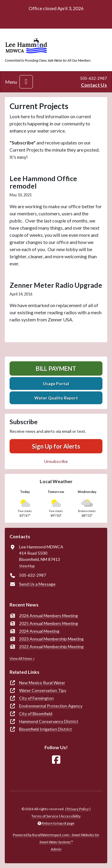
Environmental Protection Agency (51, 706)
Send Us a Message (37, 584)
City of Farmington (36, 698)
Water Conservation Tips (43, 690)
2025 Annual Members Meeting (49, 623)
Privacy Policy (78, 809)
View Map (27, 566)
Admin (56, 849)
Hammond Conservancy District (49, 721)
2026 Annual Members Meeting (49, 616)
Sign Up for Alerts (56, 446)
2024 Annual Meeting (39, 631)
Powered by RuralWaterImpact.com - (56, 838)
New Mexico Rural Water (42, 683)
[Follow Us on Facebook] (56, 760)
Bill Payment (56, 368)
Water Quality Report (56, 398)
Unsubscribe (56, 461)
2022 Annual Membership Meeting (51, 647)
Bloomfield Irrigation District (46, 729)
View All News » (22, 658)
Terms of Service (45, 816)
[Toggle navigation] (26, 82)
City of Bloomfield (36, 714)
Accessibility (71, 816)
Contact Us (94, 85)
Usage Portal (56, 384)
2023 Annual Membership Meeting (51, 639)
